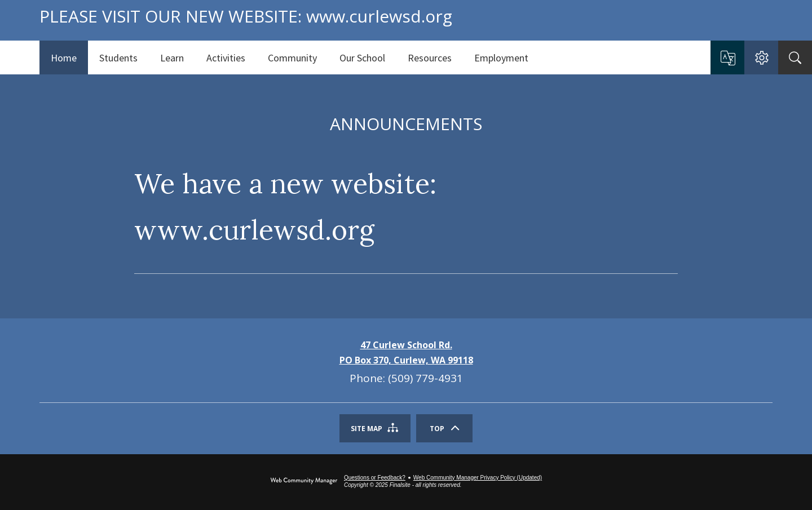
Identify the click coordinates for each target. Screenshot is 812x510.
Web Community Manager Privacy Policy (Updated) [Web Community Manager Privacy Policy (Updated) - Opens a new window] (478, 478)
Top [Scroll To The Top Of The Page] (437, 429)
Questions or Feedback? (375, 478)
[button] (727, 58)
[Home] (64, 57)
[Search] (795, 57)
